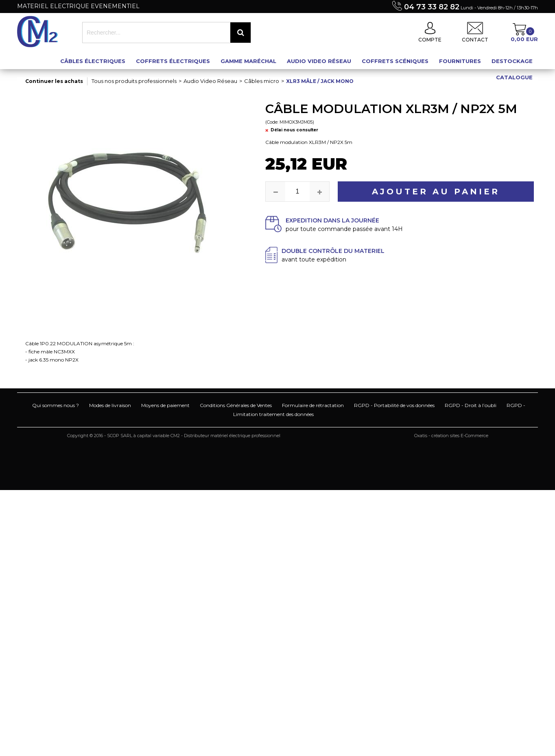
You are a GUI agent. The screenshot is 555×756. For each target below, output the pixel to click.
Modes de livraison (110, 405)
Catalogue (514, 77)
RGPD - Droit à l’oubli (471, 405)
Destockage (512, 61)
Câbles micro (262, 81)
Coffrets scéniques (395, 61)
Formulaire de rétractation (313, 405)
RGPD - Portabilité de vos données (394, 405)
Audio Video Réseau (319, 61)
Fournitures (460, 61)
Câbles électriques (93, 61)
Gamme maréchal (248, 61)
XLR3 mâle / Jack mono (320, 81)
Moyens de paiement (165, 405)
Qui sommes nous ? (56, 405)
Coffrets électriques (173, 61)
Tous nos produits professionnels (134, 81)
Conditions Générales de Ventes (236, 405)
